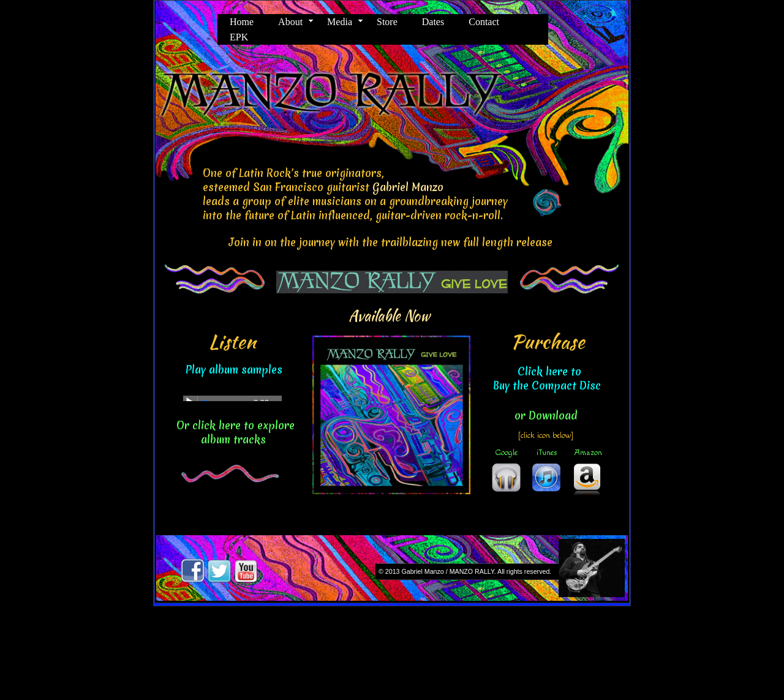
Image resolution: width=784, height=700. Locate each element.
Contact (484, 22)
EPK (239, 37)
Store (387, 22)
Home (242, 22)
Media (340, 22)
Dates (433, 22)
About (290, 22)
